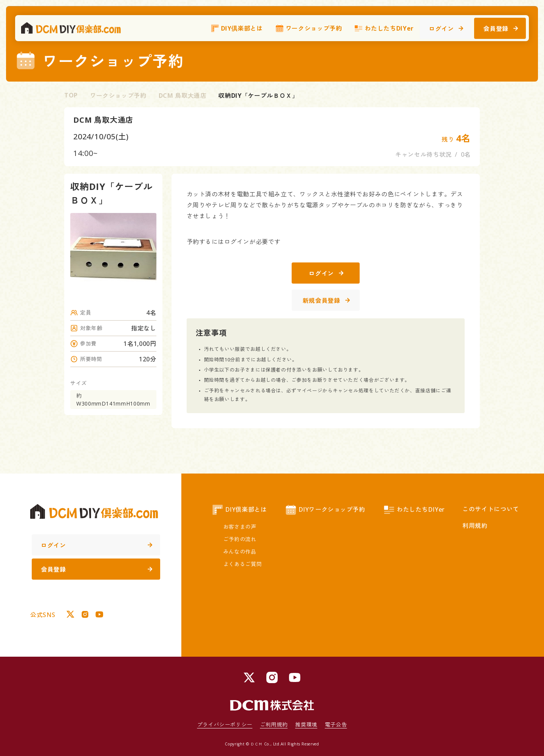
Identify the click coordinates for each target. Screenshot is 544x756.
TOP (71, 95)
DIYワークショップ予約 (325, 510)
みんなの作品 (240, 552)
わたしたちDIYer (384, 28)
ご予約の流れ (240, 539)
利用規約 (475, 526)
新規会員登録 (326, 301)
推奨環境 (306, 724)
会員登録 (501, 29)
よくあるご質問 (243, 564)
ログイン (446, 29)
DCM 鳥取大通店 (183, 96)
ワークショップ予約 (309, 28)
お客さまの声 (240, 527)
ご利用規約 (274, 724)
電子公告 (336, 724)
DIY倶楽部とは (237, 28)
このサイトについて (491, 509)
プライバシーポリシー (225, 724)
